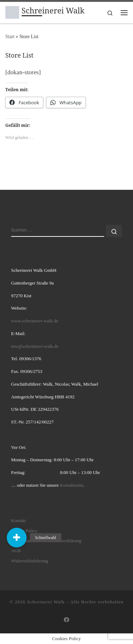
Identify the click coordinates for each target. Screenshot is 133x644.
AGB (16, 551)
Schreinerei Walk (46, 602)
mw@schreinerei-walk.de (35, 346)
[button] (17, 538)
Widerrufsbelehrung (29, 561)
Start (10, 37)
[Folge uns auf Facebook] (67, 620)
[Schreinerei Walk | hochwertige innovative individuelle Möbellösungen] (12, 11)
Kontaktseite (72, 485)
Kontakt (18, 520)
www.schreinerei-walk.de (35, 321)
